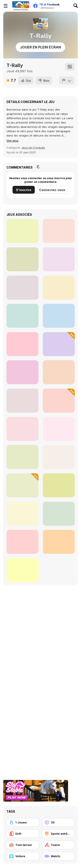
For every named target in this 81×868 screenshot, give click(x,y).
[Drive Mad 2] (22, 542)
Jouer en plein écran (40, 47)
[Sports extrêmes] (58, 834)
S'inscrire (24, 190)
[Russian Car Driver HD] (22, 344)
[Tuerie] (58, 845)
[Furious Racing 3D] (22, 372)
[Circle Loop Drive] (22, 259)
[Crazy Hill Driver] (59, 372)
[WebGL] (58, 856)
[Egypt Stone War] (22, 231)
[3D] (58, 822)
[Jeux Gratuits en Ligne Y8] (21, 6)
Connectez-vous (52, 190)
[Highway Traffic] (22, 401)
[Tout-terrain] (23, 845)
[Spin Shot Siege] (22, 316)
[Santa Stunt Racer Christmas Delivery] (59, 542)
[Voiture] (23, 856)
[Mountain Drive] (59, 429)
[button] (13, 141)
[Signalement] (67, 80)
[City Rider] (59, 288)
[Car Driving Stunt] (22, 514)
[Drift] (23, 834)
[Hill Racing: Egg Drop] (59, 344)
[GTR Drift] (59, 514)
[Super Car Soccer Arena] (22, 485)
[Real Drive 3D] (59, 485)
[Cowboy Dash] (59, 231)
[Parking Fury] (59, 316)
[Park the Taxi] (59, 457)
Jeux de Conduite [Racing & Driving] (33, 148)
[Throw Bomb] (22, 288)
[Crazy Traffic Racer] (59, 401)
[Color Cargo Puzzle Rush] (22, 570)
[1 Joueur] (23, 822)
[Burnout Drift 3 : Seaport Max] (22, 457)
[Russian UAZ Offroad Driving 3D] (22, 429)
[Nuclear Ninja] (59, 259)
